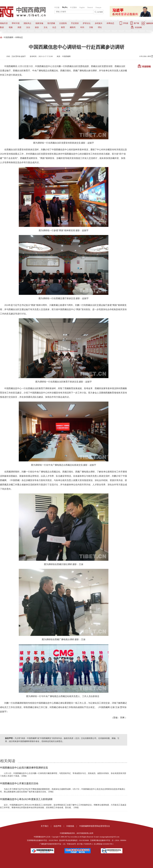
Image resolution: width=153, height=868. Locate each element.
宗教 (91, 27)
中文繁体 (73, 7)
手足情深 (75, 23)
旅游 (37, 27)
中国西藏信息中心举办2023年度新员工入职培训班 (26, 799)
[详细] (24, 776)
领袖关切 (4, 23)
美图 (19, 27)
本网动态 (110, 23)
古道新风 (63, 23)
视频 (11, 27)
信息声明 (57, 826)
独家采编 (39, 23)
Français (98, 7)
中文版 (57, 7)
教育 (63, 27)
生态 (54, 27)
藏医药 (73, 27)
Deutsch (90, 7)
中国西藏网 (8, 37)
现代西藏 (51, 23)
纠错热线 (70, 826)
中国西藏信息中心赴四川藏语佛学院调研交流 (24, 768)
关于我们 (45, 826)
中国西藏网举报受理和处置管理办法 (95, 826)
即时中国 (16, 23)
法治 (28, 27)
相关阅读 (8, 761)
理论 (100, 27)
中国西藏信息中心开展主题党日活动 (19, 783)
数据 (2, 27)
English (82, 7)
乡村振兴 (98, 23)
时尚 (82, 27)
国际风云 (27, 23)
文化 (46, 27)
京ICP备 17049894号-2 (85, 844)
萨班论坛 (87, 23)
